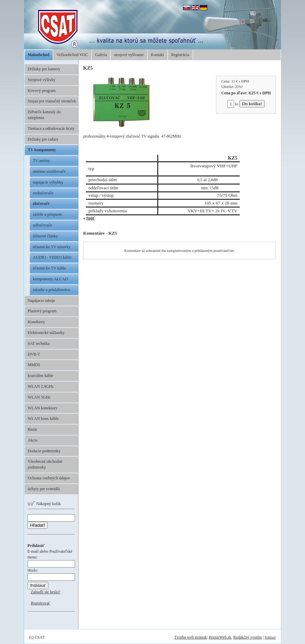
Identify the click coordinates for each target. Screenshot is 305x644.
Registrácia (180, 55)
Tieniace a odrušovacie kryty (51, 128)
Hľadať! (38, 525)
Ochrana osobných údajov (49, 478)
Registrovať (40, 603)
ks (233, 104)
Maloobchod (39, 55)
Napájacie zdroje (41, 301)
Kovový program (42, 91)
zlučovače (41, 204)
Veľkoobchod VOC (72, 55)
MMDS (34, 365)
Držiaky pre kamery (44, 69)
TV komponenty (42, 150)
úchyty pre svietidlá (44, 489)
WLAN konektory (43, 408)
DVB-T (34, 354)
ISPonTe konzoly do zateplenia (44, 115)
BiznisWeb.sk (220, 637)
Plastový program (42, 311)
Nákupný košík (44, 504)
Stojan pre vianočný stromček (52, 101)
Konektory (36, 322)
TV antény (41, 161)
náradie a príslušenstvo (51, 290)
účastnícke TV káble (49, 268)
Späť (91, 218)
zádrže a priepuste (48, 214)
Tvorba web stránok (190, 637)
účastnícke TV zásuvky (52, 247)
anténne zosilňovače (49, 171)
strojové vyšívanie (129, 55)
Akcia (33, 440)
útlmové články (45, 236)
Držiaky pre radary (43, 139)
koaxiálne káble (41, 376)
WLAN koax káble (43, 419)
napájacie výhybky (48, 182)
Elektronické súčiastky (46, 333)
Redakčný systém (248, 637)
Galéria (101, 55)
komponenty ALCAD (50, 279)
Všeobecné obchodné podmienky (45, 464)
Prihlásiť (270, 637)
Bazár (32, 429)
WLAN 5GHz (39, 397)
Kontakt (157, 55)
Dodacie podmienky (44, 451)
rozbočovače (43, 193)
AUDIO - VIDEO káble (52, 257)
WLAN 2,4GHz (41, 386)
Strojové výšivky (42, 80)
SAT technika (39, 343)
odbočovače (42, 225)
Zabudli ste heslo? (45, 592)
